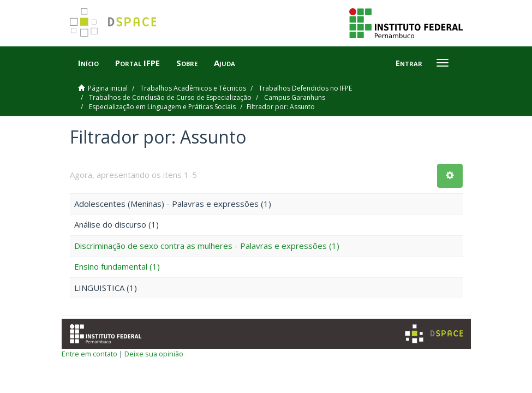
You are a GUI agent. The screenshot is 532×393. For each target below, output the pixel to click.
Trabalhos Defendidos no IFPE (305, 88)
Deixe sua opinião (154, 354)
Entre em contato (89, 354)
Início (88, 63)
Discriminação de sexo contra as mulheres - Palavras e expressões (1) (207, 246)
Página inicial (108, 88)
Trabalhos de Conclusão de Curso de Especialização (170, 97)
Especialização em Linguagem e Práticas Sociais (162, 107)
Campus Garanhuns (295, 97)
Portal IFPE (138, 63)
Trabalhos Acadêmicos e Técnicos (193, 88)
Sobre (187, 63)
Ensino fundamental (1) (117, 266)
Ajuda (225, 63)
